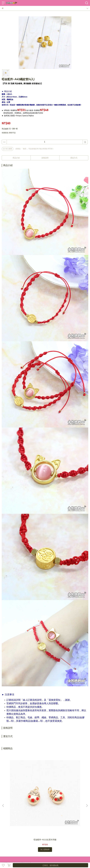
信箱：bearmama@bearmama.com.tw (16, 823)
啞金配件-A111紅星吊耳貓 (18, 786)
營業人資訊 (46, 839)
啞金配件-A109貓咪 (45, 785)
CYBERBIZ (57, 859)
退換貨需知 (29, 839)
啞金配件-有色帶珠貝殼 (72, 785)
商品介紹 (16, 158)
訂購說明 (21, 839)
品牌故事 (5, 839)
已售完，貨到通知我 (50, 865)
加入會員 (13, 839)
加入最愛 (7, 149)
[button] (87, 778)
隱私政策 (38, 839)
